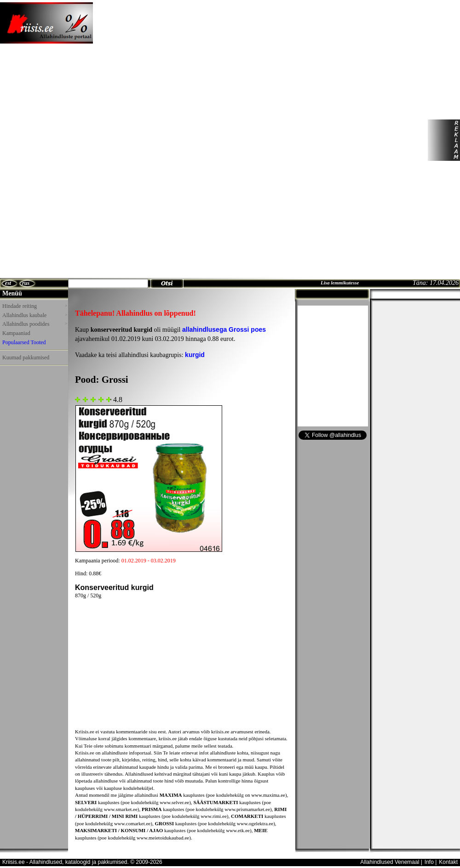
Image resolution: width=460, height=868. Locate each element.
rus (26, 283)
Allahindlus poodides (34, 324)
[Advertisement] (122, 140)
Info (429, 862)
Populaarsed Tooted (24, 342)
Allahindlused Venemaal (390, 862)
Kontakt (448, 862)
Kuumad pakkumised (26, 357)
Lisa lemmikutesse (340, 283)
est (8, 283)
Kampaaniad (16, 333)
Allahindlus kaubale (34, 315)
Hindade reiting (34, 306)
